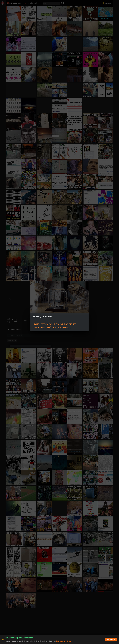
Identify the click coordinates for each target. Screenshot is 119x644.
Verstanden (111, 639)
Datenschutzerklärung (64, 641)
